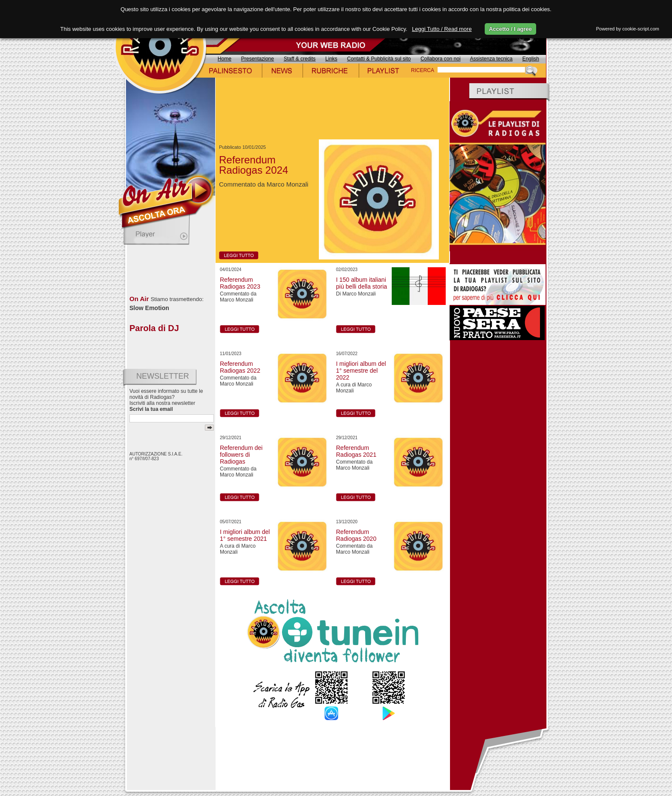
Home (225, 59)
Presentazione (258, 59)
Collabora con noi (440, 59)
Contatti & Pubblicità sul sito (379, 59)
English (531, 59)
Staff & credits (300, 59)
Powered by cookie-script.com (628, 29)
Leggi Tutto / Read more (442, 29)
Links (331, 59)
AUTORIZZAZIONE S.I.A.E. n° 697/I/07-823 (156, 456)
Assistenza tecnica (491, 59)
